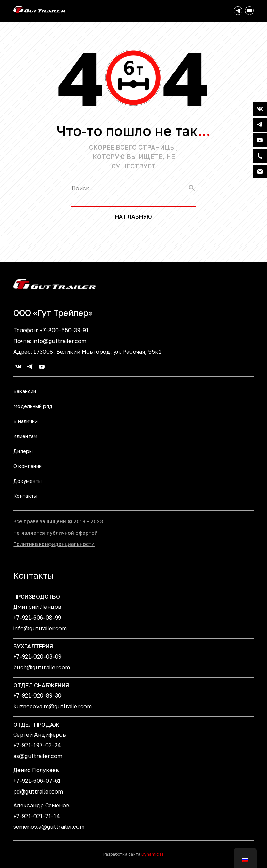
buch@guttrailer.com (42, 667)
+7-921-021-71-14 (37, 816)
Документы (27, 481)
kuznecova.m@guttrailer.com (52, 706)
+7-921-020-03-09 (37, 656)
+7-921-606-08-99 (37, 618)
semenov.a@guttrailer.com (49, 827)
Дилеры (23, 451)
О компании (27, 466)
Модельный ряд (33, 406)
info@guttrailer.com (59, 341)
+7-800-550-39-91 (64, 330)
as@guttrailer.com (38, 756)
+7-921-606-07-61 (37, 781)
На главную (133, 217)
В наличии (25, 421)
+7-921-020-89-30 (37, 695)
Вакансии (25, 391)
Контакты (25, 496)
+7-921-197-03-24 (37, 745)
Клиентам (25, 436)
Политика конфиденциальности (54, 544)
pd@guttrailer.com (38, 791)
